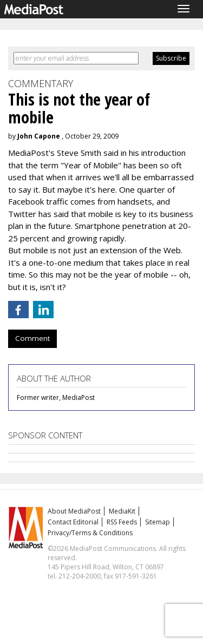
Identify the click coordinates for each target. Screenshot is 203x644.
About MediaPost (74, 511)
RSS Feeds (122, 522)
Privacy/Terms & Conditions (90, 533)
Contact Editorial (73, 522)
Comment (32, 338)
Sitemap (158, 522)
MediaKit (122, 511)
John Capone (39, 136)
